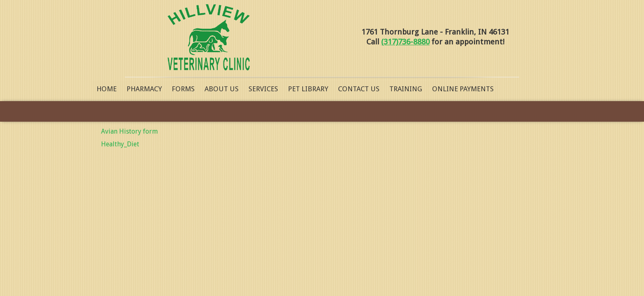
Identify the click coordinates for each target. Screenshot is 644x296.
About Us (222, 89)
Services (263, 89)
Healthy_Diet (120, 144)
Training (406, 89)
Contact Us (359, 89)
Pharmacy (144, 89)
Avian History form (129, 131)
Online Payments (463, 89)
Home (107, 89)
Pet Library (308, 89)
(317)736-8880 (405, 42)
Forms (183, 89)
